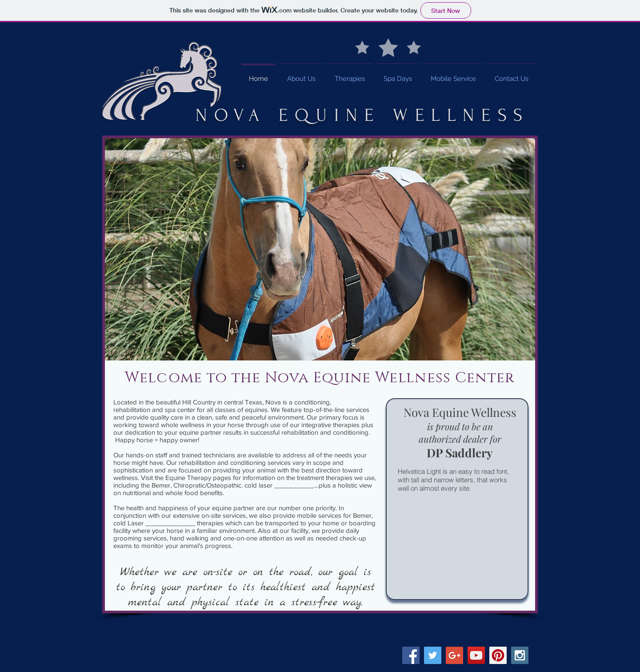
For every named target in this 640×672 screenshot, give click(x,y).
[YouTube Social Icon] (476, 655)
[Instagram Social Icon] (520, 655)
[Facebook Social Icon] (411, 655)
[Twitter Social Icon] (433, 655)
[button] (320, 249)
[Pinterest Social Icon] (498, 655)
